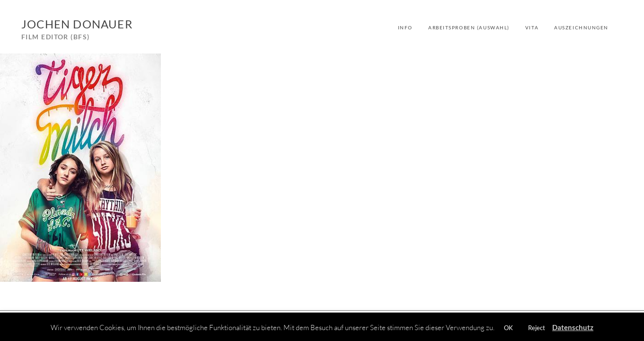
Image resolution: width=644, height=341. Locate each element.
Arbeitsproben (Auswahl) (469, 27)
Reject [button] (537, 328)
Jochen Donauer (77, 24)
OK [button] (508, 328)
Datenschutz (573, 327)
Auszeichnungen (581, 27)
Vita (532, 27)
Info (405, 27)
